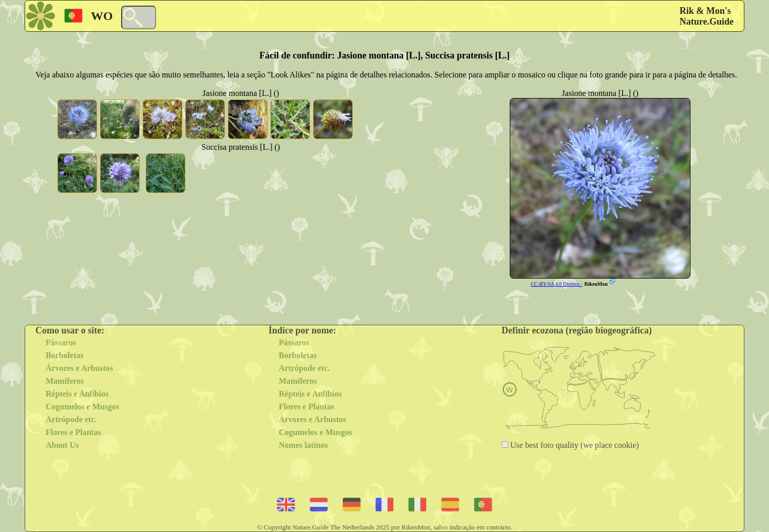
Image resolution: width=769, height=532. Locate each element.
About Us (62, 445)
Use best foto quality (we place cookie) (574, 445)
